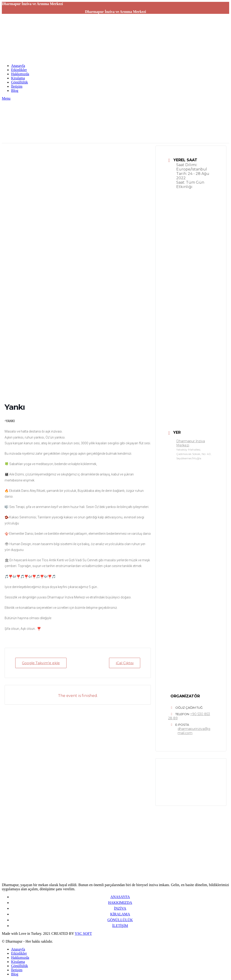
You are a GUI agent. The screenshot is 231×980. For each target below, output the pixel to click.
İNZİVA (120, 908)
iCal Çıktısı (125, 663)
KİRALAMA (120, 914)
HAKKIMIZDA (120, 903)
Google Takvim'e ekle (41, 663)
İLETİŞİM (120, 926)
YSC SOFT (83, 934)
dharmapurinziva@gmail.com (194, 731)
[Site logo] (31, 58)
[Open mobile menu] (6, 98)
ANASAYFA (120, 897)
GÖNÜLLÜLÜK (120, 920)
